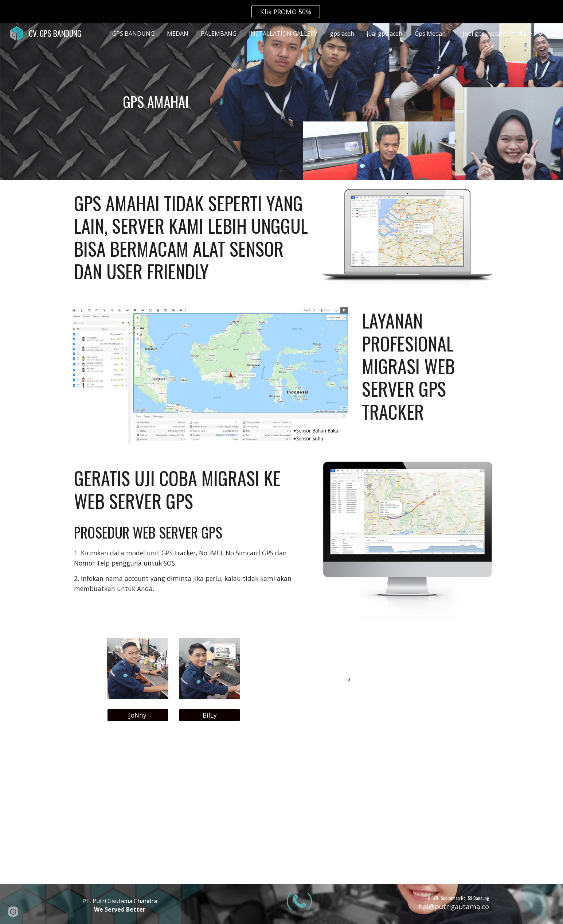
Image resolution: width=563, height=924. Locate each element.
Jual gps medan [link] (484, 34)
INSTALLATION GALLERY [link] (283, 34)
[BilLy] (210, 715)
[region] (281, 12)
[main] (156, 102)
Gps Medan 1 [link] (433, 34)
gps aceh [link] (342, 34)
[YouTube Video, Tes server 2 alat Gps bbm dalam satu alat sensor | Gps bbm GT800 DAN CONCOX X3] (138, 808)
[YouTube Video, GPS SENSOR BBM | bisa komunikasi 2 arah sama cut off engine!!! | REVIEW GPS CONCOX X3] (281, 808)
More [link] (525, 34)
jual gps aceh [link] (384, 34)
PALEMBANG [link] (219, 34)
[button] (554, 34)
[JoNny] (138, 715)
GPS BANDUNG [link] (133, 34)
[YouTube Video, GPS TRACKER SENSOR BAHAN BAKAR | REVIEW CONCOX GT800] (425, 808)
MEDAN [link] (178, 34)
